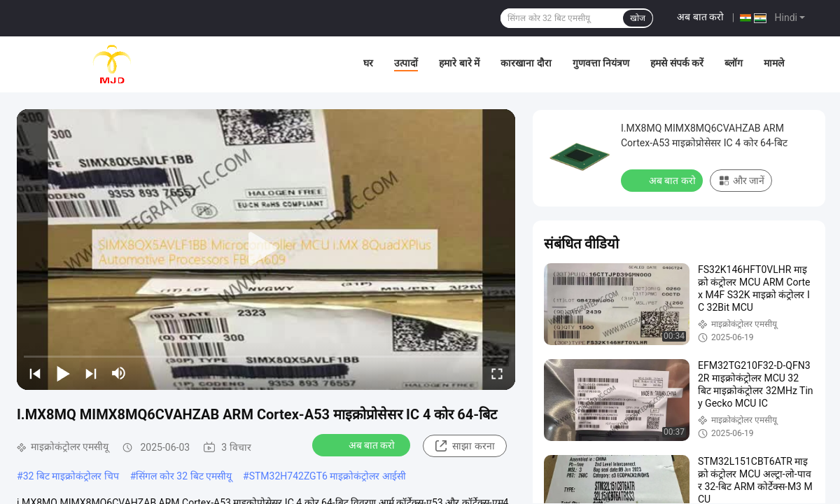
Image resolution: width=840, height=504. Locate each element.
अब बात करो (700, 17)
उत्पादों (406, 63)
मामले (774, 63)
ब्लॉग (734, 63)
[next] (91, 373)
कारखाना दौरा (526, 63)
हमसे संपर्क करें (677, 63)
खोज (638, 18)
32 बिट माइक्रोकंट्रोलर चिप (71, 476)
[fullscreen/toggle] (497, 373)
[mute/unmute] (119, 373)
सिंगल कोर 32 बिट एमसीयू (184, 476)
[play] (266, 249)
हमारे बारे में (459, 63)
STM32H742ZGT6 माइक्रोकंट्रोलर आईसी (328, 476)
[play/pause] (63, 373)
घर (368, 63)
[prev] (35, 373)
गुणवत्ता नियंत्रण (601, 63)
